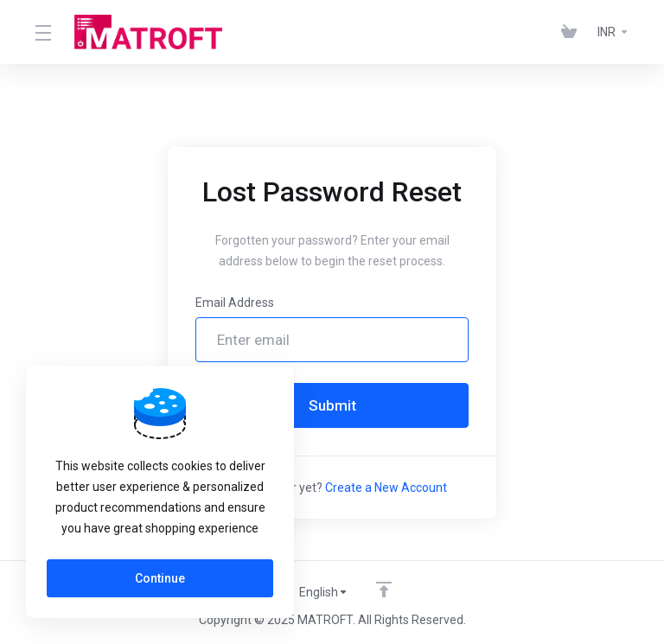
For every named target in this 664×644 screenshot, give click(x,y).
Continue (160, 578)
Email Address (235, 303)
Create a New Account (386, 488)
